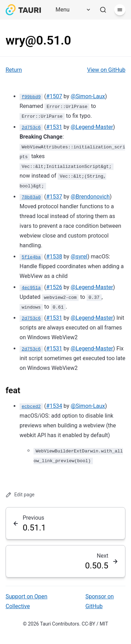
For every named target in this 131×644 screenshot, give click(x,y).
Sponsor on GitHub (100, 601)
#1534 (54, 406)
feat (13, 390)
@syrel (79, 257)
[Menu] (71, 10)
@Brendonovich (90, 197)
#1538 (54, 257)
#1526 (54, 287)
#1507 (54, 96)
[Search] (103, 10)
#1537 (54, 197)
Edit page (20, 495)
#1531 (54, 127)
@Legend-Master (92, 127)
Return (14, 70)
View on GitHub (106, 70)
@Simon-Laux (88, 96)
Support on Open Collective (27, 601)
